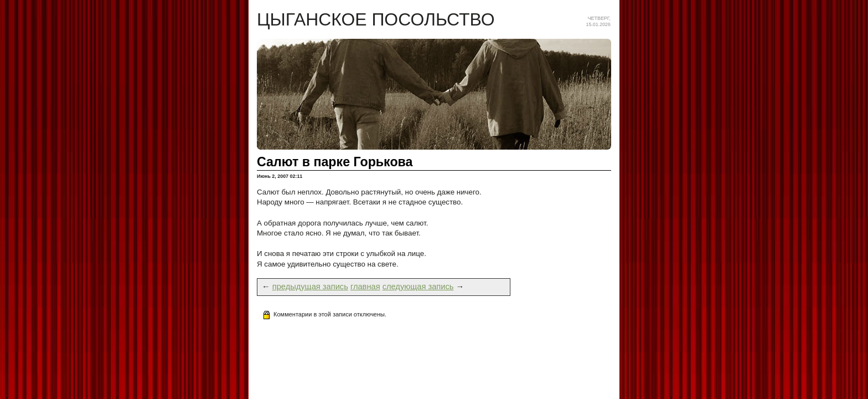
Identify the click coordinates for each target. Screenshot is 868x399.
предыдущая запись (310, 287)
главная (365, 287)
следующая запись (418, 287)
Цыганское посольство (376, 19)
